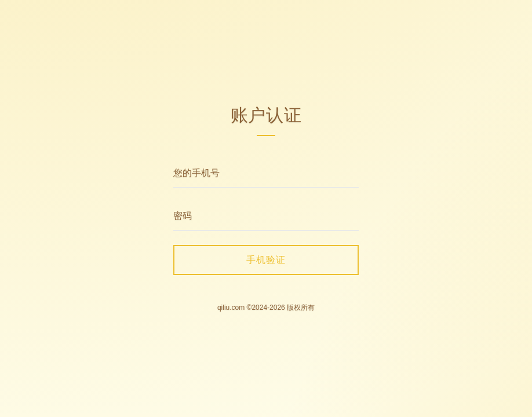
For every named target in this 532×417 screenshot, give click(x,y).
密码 (183, 216)
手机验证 (266, 260)
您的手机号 (196, 173)
